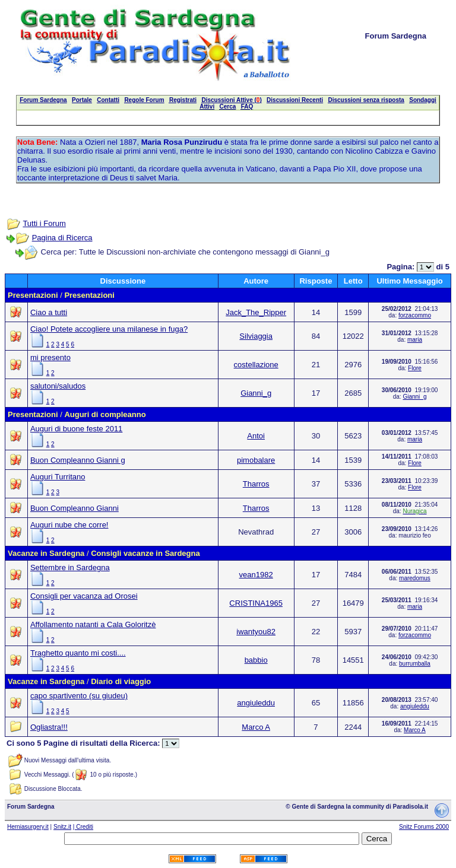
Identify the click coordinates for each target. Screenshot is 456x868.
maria (415, 340)
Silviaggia (256, 336)
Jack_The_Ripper (256, 312)
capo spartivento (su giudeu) (79, 696)
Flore (415, 368)
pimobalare (256, 460)
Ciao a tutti (49, 312)
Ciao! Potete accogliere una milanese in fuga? (109, 329)
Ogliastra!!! (49, 727)
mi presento (50, 357)
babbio (256, 660)
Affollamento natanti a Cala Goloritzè (93, 624)
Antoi (256, 436)
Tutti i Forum (44, 223)
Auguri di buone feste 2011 (76, 429)
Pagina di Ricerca (62, 238)
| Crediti (83, 827)
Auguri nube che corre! (69, 525)
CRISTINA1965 (256, 603)
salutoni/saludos (58, 386)
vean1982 (256, 575)
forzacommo (415, 315)
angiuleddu (256, 703)
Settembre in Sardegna (70, 567)
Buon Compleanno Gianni (75, 508)
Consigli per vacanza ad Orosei (84, 596)
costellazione (256, 365)
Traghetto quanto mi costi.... (78, 653)
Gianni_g (256, 393)
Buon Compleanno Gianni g (78, 460)
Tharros (256, 484)
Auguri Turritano (58, 477)
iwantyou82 (256, 632)
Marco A (256, 727)
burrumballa (415, 664)
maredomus (415, 578)
